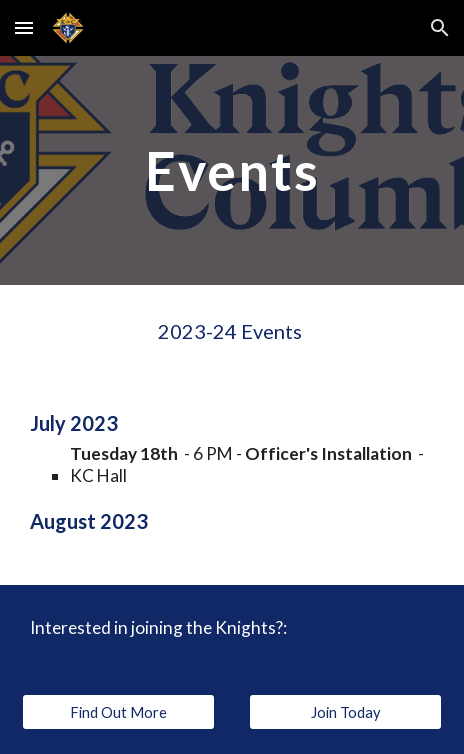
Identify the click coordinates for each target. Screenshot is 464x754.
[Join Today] (345, 712)
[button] (24, 27)
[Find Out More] (118, 712)
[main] (232, 170)
